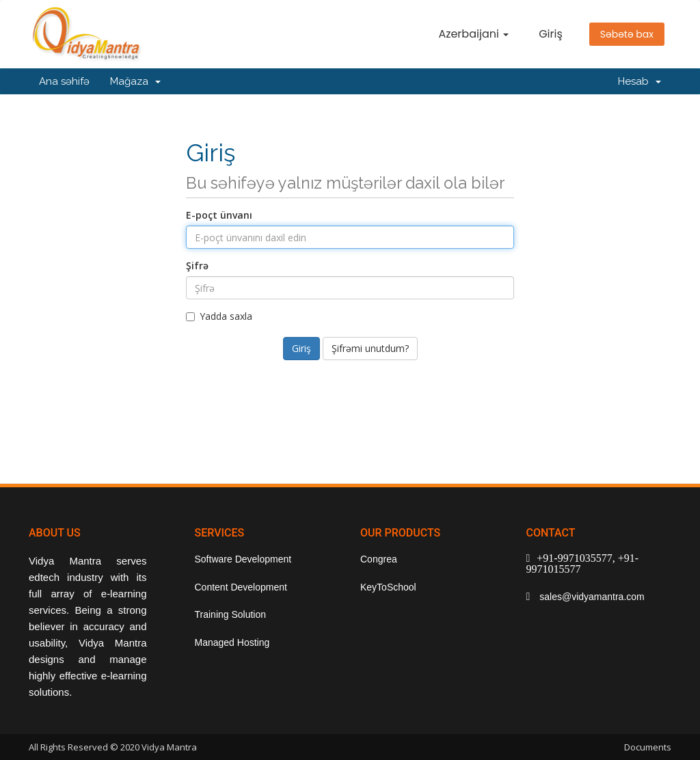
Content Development (241, 587)
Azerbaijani (473, 34)
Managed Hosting (232, 642)
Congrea (379, 559)
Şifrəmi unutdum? (370, 348)
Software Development (243, 559)
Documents (648, 747)
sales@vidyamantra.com (590, 597)
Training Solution (231, 614)
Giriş (551, 34)
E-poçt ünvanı (219, 215)
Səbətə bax (627, 34)
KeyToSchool (388, 587)
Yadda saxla (219, 316)
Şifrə (197, 266)
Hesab (640, 81)
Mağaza (135, 81)
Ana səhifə (64, 81)
